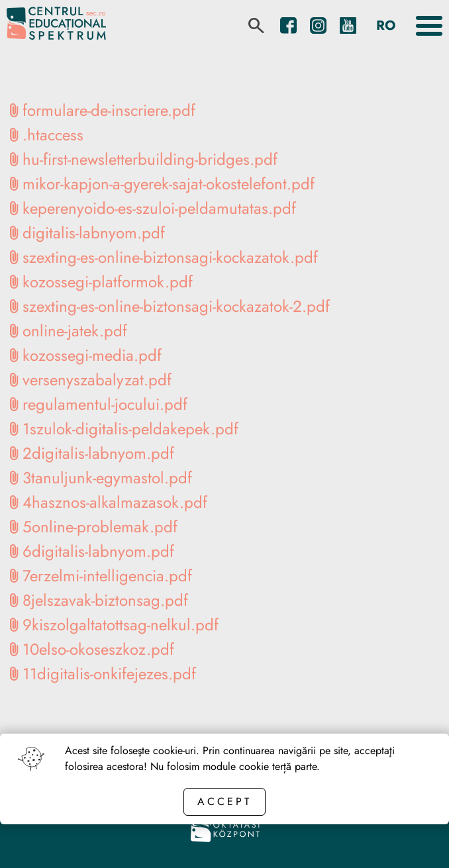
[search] (256, 26)
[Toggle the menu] (429, 26)
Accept (224, 801)
